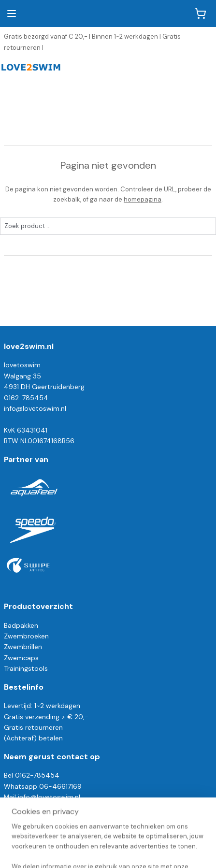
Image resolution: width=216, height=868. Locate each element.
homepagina (143, 199)
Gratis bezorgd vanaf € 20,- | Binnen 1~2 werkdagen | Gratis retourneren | (92, 42)
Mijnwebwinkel (108, 850)
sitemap (94, 834)
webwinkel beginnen (146, 834)
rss (113, 834)
